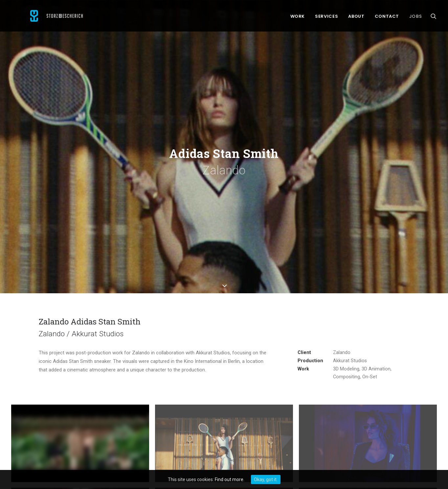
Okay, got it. (266, 479)
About (356, 18)
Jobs (416, 18)
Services (326, 18)
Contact (387, 18)
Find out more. (230, 479)
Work (298, 18)
